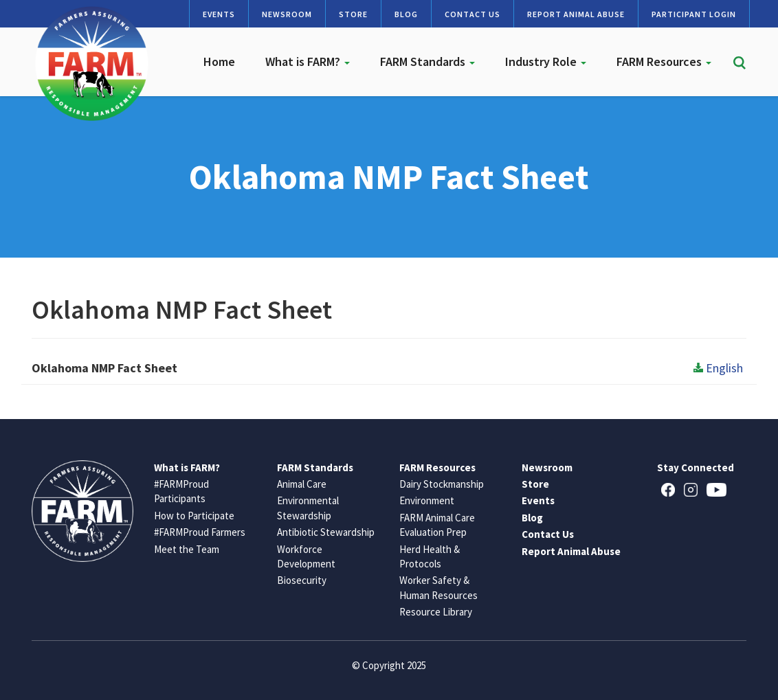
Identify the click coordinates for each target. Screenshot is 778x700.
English (718, 368)
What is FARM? (308, 61)
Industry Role (546, 61)
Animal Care (302, 484)
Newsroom (287, 14)
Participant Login (694, 14)
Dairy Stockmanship (442, 484)
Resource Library (436, 612)
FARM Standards (427, 61)
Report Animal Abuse (576, 14)
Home (219, 61)
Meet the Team (187, 549)
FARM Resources (664, 61)
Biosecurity (302, 580)
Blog (406, 14)
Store (353, 14)
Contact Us (473, 14)
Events (219, 14)
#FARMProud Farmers (200, 532)
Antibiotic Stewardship (326, 532)
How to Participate (194, 516)
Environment (427, 500)
